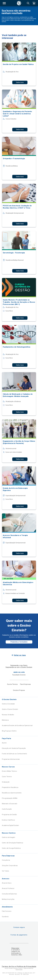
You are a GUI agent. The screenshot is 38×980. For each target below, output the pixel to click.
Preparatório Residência (10, 787)
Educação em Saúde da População (14, 748)
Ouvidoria (5, 917)
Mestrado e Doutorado (10, 804)
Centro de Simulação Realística (13, 843)
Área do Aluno (7, 883)
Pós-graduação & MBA (10, 798)
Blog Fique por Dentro (9, 731)
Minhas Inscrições (8, 899)
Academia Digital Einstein (10, 825)
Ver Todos (5, 871)
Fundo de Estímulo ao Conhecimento (14, 754)
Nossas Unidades (8, 715)
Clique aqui (15, 948)
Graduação (6, 782)
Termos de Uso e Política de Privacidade (19, 967)
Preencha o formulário (19, 642)
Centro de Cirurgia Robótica (11, 848)
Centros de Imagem (9, 837)
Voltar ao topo (20, 655)
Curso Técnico (7, 777)
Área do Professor (8, 888)
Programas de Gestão (9, 815)
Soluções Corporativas (10, 866)
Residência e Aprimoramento (12, 793)
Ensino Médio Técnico (9, 771)
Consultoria (6, 860)
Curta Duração (7, 809)
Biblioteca (5, 720)
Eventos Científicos (8, 820)
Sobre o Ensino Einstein (10, 709)
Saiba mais (20, 82)
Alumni (4, 743)
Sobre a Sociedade (8, 704)
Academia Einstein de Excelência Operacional (17, 725)
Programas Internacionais (11, 759)
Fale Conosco (7, 911)
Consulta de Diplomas (9, 894)
